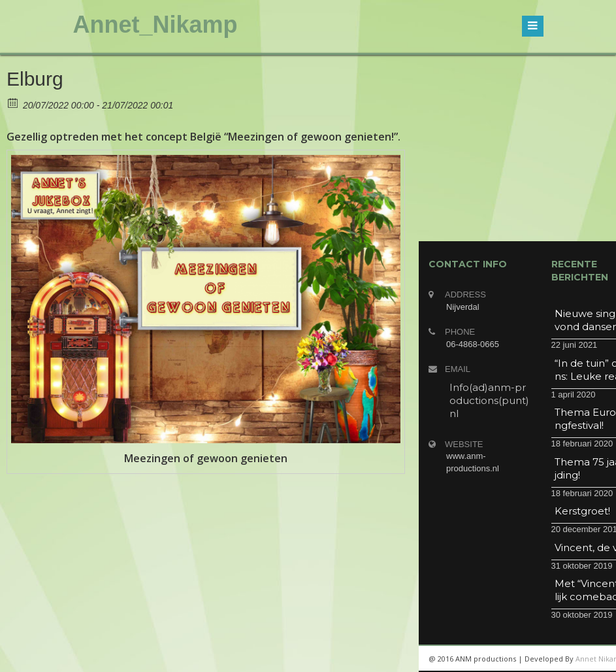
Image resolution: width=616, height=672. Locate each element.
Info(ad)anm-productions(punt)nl (489, 400)
